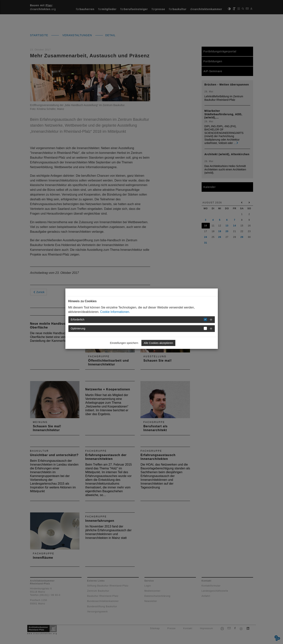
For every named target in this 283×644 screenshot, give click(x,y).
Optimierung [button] (78, 328)
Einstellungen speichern (124, 343)
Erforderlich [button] (78, 320)
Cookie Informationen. (115, 312)
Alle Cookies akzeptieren (158, 343)
